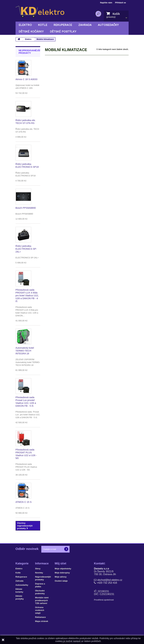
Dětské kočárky (31, 31)
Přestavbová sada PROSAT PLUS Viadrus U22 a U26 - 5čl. (26, 454)
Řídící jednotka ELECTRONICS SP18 (27, 165)
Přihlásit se (121, 3)
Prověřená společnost (104, 600)
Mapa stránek (42, 621)
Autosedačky (108, 25)
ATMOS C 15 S (24, 502)
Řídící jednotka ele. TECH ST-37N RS (26, 122)
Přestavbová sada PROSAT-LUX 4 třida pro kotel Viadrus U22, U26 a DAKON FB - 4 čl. (27, 295)
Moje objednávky (63, 569)
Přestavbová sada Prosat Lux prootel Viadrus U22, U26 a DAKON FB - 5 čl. (26, 402)
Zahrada (85, 25)
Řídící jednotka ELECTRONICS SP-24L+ (26, 249)
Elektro (25, 25)
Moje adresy (61, 577)
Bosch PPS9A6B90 (26, 208)
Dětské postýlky (63, 31)
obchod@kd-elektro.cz (110, 580)
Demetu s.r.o (101, 569)
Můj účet (61, 563)
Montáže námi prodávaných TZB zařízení (42, 600)
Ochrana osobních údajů (40, 610)
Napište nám (106, 3)
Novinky (39, 573)
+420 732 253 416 (107, 583)
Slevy (38, 569)
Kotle (43, 25)
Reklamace (41, 617)
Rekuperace (63, 25)
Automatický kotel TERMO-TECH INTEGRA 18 (25, 351)
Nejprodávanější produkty (29, 52)
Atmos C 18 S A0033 (26, 79)
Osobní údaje (61, 581)
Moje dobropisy (62, 573)
